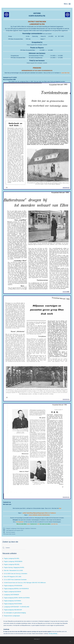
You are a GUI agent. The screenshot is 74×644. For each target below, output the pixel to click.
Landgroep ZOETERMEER (11, 595)
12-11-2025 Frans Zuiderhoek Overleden (15, 580)
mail (30, 518)
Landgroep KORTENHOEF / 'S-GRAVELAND (17, 607)
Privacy (35, 639)
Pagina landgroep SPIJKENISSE (13, 586)
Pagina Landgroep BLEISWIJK (13, 592)
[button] (68, 4)
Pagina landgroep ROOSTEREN (13, 604)
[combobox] (14, 548)
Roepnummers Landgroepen (12, 616)
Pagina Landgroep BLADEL (12, 558)
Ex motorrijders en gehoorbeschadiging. (15, 613)
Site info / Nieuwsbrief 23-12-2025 (13, 570)
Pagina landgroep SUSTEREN (12, 601)
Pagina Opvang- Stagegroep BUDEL (14, 567)
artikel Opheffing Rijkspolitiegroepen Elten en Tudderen (39, 513)
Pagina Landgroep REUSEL (12, 564)
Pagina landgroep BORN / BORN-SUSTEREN (17, 598)
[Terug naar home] (12, 4)
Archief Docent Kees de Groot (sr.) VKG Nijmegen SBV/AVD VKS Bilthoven (25, 583)
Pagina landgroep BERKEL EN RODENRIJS (16, 589)
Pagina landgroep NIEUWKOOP (13, 610)
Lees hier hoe (65, 73)
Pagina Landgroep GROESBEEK (13, 561)
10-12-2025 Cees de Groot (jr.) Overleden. (16, 574)
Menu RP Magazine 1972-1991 (13, 577)
